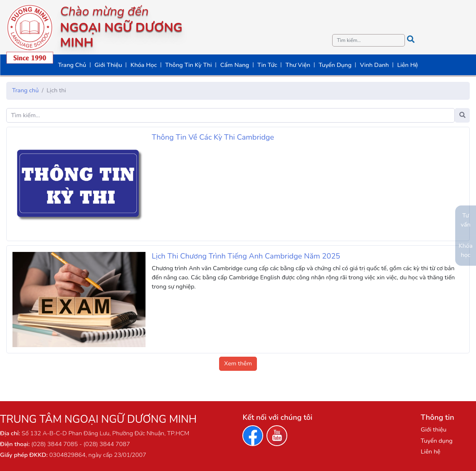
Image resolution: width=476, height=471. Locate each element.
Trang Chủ (72, 65)
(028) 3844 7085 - (57, 444)
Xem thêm (238, 363)
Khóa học (465, 250)
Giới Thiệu (108, 65)
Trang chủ (25, 90)
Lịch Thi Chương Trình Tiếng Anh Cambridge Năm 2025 (246, 256)
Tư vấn (465, 220)
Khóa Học (144, 65)
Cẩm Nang (235, 65)
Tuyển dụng (437, 441)
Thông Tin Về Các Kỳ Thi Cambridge (213, 137)
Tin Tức (267, 65)
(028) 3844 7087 (106, 444)
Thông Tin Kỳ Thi (189, 65)
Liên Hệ (407, 65)
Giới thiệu (434, 429)
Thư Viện (298, 65)
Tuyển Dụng (335, 65)
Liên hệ (430, 451)
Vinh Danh (375, 65)
